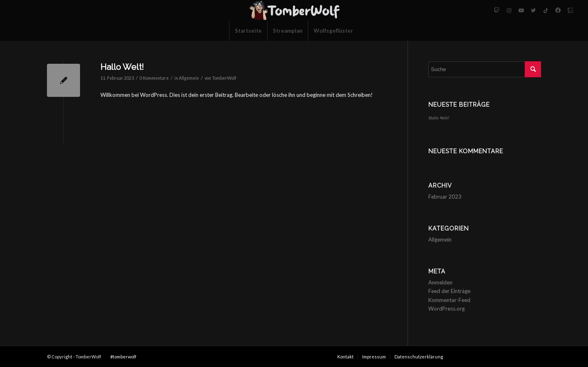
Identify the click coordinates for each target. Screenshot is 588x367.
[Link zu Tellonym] (570, 10)
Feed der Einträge (449, 291)
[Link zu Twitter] (533, 10)
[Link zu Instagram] (509, 10)
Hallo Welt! (122, 67)
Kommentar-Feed (449, 300)
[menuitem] (248, 31)
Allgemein (189, 78)
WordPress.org (447, 309)
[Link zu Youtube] (521, 10)
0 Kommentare (154, 78)
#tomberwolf (123, 357)
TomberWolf (224, 78)
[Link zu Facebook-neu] (558, 10)
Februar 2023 (445, 197)
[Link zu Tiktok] (546, 10)
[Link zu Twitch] (497, 10)
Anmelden (440, 282)
